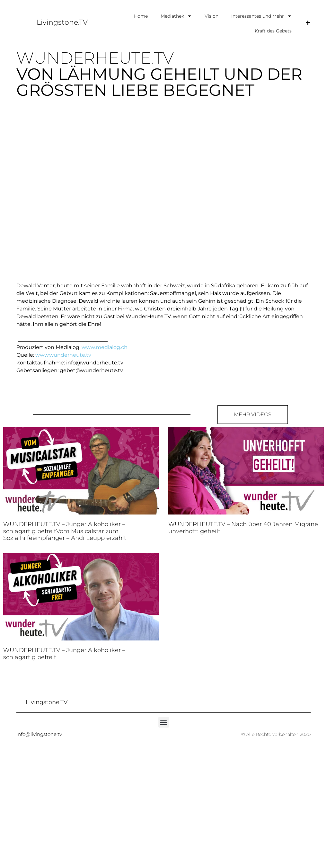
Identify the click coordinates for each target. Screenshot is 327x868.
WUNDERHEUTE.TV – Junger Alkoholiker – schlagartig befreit (64, 654)
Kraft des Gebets (273, 31)
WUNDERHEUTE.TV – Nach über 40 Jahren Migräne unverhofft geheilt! (243, 528)
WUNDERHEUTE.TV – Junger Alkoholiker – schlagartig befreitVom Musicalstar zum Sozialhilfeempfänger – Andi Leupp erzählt (65, 531)
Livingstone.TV (62, 22)
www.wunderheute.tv (63, 355)
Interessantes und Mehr (261, 16)
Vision (212, 16)
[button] (164, 722)
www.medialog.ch (105, 347)
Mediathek (176, 16)
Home (141, 16)
